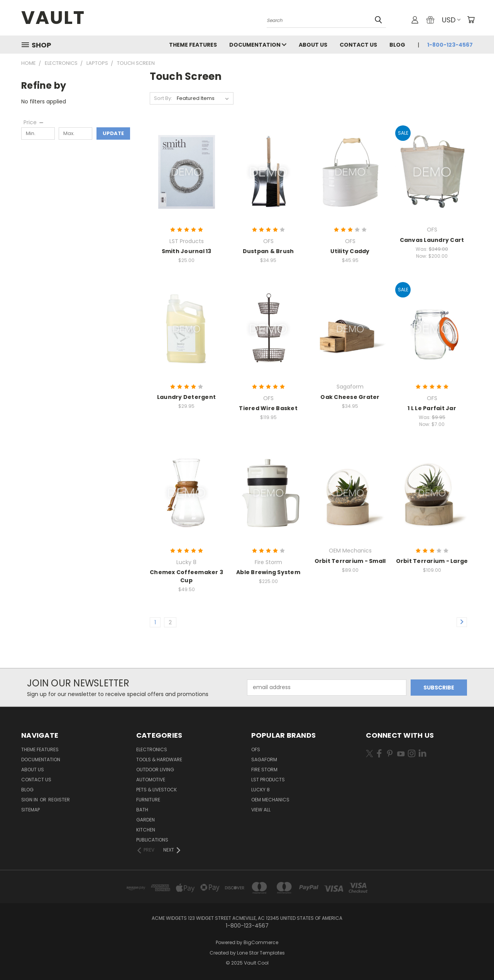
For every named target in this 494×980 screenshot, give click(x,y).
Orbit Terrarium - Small (350, 561)
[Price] (34, 122)
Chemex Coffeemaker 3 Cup (186, 576)
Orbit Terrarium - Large (432, 561)
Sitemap (30, 810)
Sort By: (163, 98)
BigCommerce (261, 942)
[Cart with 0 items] (471, 20)
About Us (313, 45)
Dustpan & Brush (268, 251)
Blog (397, 45)
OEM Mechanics (270, 800)
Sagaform (264, 759)
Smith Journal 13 (187, 251)
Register (59, 800)
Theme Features (193, 45)
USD (451, 20)
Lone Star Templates (261, 953)
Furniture (148, 800)
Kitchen (146, 830)
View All (261, 810)
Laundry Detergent (186, 397)
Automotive (151, 780)
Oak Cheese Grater (350, 397)
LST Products (268, 780)
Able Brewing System (268, 572)
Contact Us (358, 45)
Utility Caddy (350, 251)
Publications (152, 840)
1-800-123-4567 (450, 45)
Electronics (152, 749)
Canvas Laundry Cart (432, 240)
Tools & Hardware (159, 759)
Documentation (258, 45)
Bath (142, 810)
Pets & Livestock (156, 790)
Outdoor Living (155, 770)
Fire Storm (264, 770)
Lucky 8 (261, 790)
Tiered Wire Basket (268, 408)
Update (113, 133)
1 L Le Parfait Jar (432, 408)
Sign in (30, 800)
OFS (256, 749)
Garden (145, 820)
